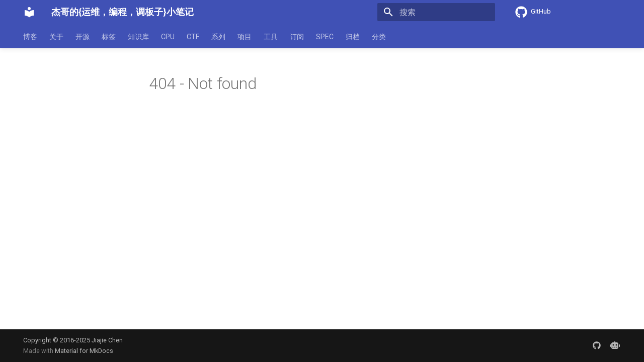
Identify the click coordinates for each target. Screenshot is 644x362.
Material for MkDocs (84, 351)
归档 (353, 37)
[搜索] (436, 12)
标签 (109, 37)
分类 (379, 37)
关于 (56, 37)
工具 (271, 37)
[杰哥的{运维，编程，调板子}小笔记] (29, 12)
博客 (30, 37)
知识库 (138, 37)
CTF (193, 37)
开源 (83, 37)
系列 (218, 37)
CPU (168, 37)
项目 (245, 37)
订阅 (297, 37)
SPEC (325, 37)
